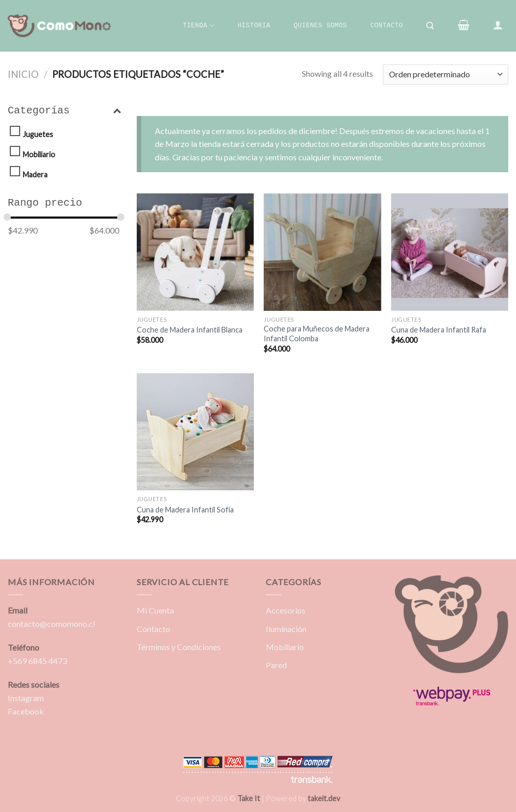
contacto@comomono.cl (51, 624)
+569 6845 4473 (37, 661)
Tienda (198, 26)
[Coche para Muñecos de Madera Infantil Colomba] (322, 252)
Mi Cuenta (155, 610)
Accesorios (286, 610)
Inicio (23, 74)
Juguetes (38, 134)
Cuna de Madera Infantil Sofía (185, 510)
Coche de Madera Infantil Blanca (190, 330)
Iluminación (286, 629)
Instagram (26, 698)
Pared (276, 665)
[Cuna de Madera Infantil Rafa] (450, 252)
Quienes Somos (320, 26)
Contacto (386, 26)
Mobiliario (39, 154)
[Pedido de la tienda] (446, 74)
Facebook (26, 711)
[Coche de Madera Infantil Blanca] (195, 252)
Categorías (64, 111)
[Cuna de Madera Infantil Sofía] (195, 432)
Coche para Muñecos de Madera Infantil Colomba (317, 334)
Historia (254, 26)
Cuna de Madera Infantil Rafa (439, 330)
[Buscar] (431, 26)
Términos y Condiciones (179, 647)
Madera (35, 175)
